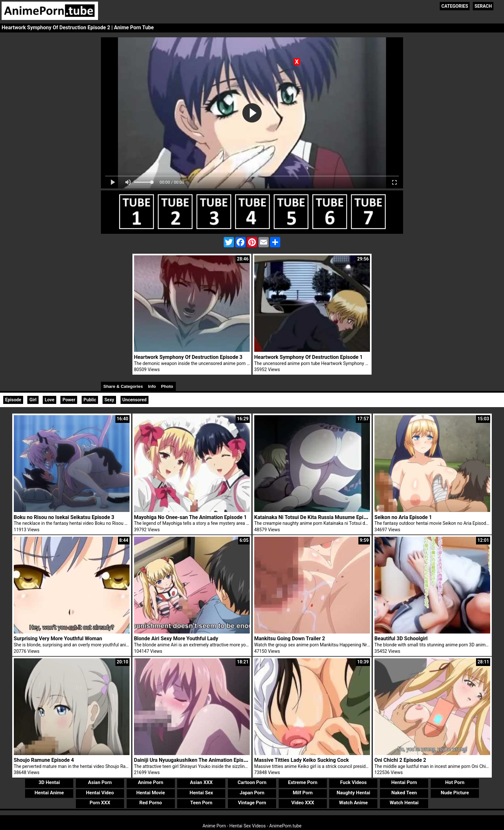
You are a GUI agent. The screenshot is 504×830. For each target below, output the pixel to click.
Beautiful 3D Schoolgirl (401, 638)
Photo (167, 386)
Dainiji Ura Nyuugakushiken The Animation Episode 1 (195, 760)
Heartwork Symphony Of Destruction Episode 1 (309, 357)
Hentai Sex (201, 793)
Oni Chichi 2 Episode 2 (400, 760)
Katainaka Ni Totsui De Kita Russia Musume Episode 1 (317, 517)
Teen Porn (201, 803)
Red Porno (150, 803)
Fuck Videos (353, 782)
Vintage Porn (252, 803)
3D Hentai (49, 782)
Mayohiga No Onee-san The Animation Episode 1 (190, 517)
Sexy (109, 400)
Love (50, 400)
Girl (33, 400)
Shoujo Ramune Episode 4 (44, 760)
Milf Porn (303, 793)
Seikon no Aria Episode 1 (403, 517)
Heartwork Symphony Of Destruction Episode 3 (188, 357)
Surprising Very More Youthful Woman (58, 638)
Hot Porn (455, 782)
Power (69, 400)
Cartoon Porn (252, 782)
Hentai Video (100, 793)
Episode (13, 400)
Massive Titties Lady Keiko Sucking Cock (302, 760)
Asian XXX (201, 782)
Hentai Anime (49, 793)
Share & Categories (123, 386)
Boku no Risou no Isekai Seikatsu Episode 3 (64, 517)
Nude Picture (455, 793)
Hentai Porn (404, 782)
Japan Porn (252, 793)
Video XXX (303, 803)
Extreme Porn (303, 782)
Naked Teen (404, 793)
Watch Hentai (404, 803)
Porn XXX (100, 803)
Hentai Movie (151, 793)
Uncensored (135, 400)
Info (152, 386)
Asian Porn (100, 782)
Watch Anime (353, 803)
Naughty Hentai (353, 793)
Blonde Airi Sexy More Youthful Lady (176, 638)
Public (90, 400)
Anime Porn (151, 782)
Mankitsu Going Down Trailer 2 (290, 638)
